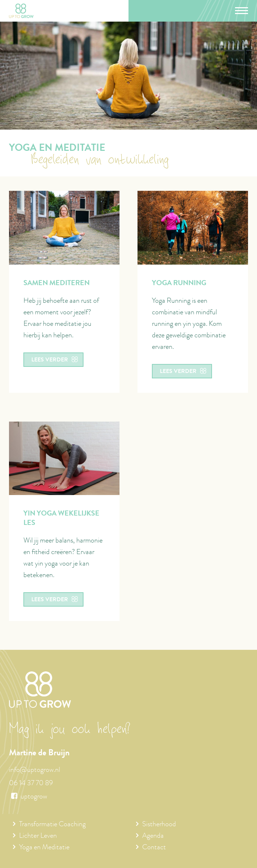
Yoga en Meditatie (44, 848)
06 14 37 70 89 (31, 784)
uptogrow (28, 797)
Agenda (153, 836)
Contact (154, 848)
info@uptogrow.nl (35, 770)
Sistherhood (159, 825)
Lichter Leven (38, 836)
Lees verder (54, 360)
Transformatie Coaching (52, 825)
